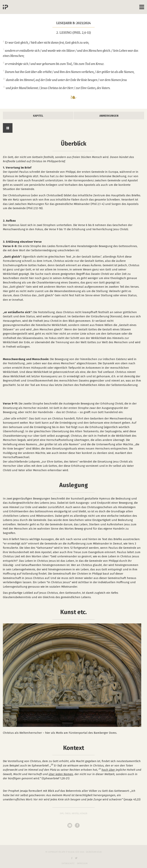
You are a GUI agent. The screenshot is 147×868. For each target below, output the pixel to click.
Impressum (82, 864)
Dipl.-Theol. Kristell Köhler (74, 814)
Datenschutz (68, 864)
